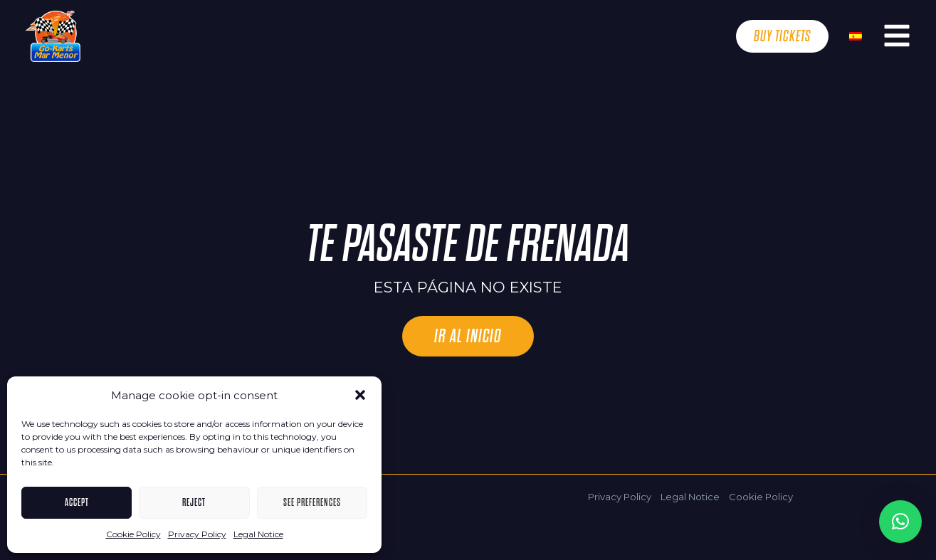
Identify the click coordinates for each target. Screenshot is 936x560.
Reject (194, 502)
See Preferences (312, 502)
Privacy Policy (197, 534)
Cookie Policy (133, 534)
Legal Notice (258, 534)
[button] (360, 395)
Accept (77, 502)
